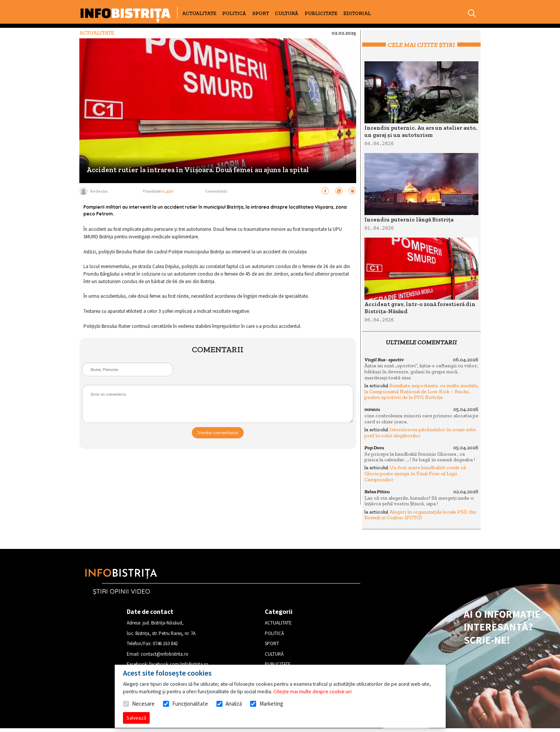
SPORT (261, 13)
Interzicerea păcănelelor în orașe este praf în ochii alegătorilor (420, 433)
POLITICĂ (234, 13)
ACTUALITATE (199, 13)
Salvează (136, 718)
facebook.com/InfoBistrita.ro (179, 664)
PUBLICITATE (321, 13)
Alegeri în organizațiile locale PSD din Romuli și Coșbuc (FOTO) (420, 515)
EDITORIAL (357, 13)
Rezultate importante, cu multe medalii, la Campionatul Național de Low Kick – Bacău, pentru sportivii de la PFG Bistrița (421, 391)
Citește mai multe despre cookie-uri (313, 691)
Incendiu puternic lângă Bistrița (409, 220)
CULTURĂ (287, 13)
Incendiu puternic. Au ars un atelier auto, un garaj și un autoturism (421, 132)
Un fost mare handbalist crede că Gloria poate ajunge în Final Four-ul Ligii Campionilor (415, 473)
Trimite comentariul (218, 433)
